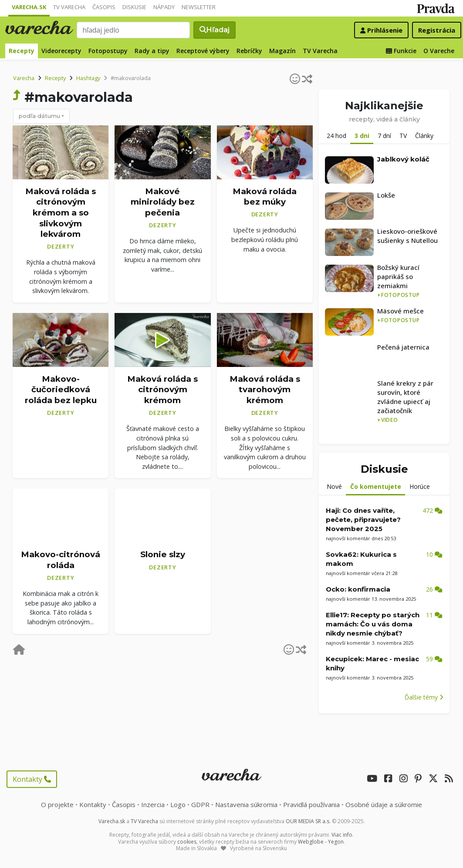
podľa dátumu (39, 116)
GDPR (200, 804)
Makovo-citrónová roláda (61, 560)
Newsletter (199, 7)
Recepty (22, 51)
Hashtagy (88, 78)
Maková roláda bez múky (265, 196)
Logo (178, 804)
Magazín (282, 51)
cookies (187, 842)
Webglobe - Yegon (321, 842)
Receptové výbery (203, 51)
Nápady (164, 7)
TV (403, 136)
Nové (334, 486)
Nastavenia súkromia (246, 804)
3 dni (362, 136)
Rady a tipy (152, 51)
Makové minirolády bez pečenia (163, 202)
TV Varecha (69, 7)
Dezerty (61, 246)
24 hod (336, 136)
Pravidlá (311, 804)
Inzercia (153, 804)
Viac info (342, 835)
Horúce (420, 486)
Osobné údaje (384, 804)
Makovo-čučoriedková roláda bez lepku (61, 390)
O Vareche (439, 51)
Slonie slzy (163, 554)
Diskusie (134, 7)
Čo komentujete (376, 486)
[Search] (134, 30)
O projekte (57, 804)
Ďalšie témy (424, 697)
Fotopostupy (108, 51)
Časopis (104, 7)
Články (424, 136)
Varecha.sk (29, 7)
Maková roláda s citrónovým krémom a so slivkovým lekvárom (61, 212)
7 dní (384, 136)
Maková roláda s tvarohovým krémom (265, 390)
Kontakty (32, 779)
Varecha (24, 78)
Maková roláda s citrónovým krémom (162, 390)
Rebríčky (249, 51)
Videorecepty (61, 51)
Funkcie (401, 51)
